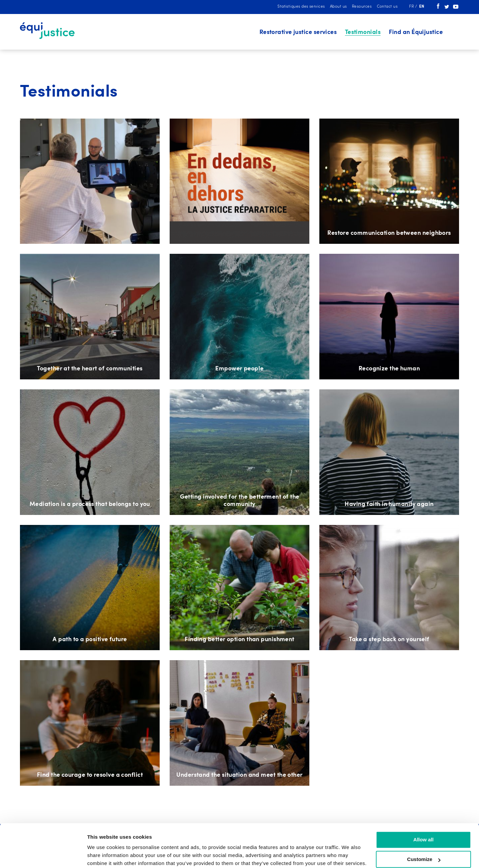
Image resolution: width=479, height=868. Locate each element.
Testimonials (363, 32)
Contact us (387, 7)
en (422, 7)
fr (412, 7)
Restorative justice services (298, 32)
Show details (103, 855)
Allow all (424, 813)
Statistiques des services (301, 7)
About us (338, 7)
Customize (424, 833)
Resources (362, 7)
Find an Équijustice (416, 32)
